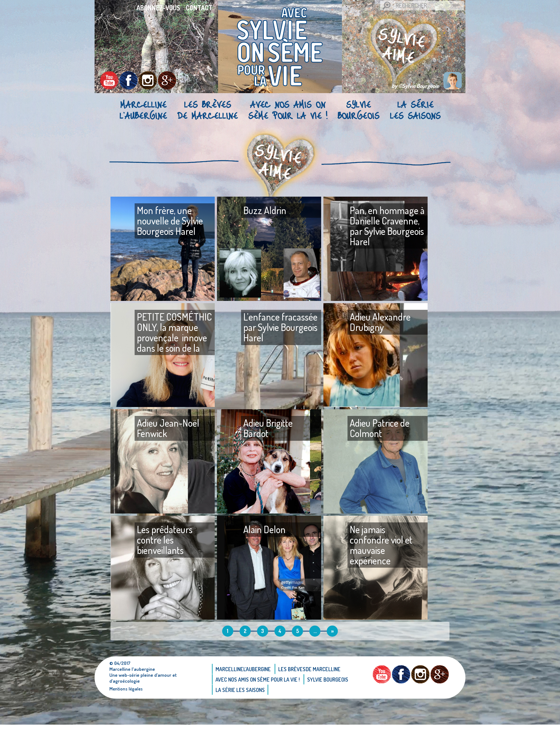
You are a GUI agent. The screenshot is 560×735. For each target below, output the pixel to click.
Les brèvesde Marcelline (207, 110)
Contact (199, 8)
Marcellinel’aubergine (143, 110)
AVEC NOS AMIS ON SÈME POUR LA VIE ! (288, 110)
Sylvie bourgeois (358, 110)
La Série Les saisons (415, 110)
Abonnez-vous (158, 8)
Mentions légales (127, 718)
